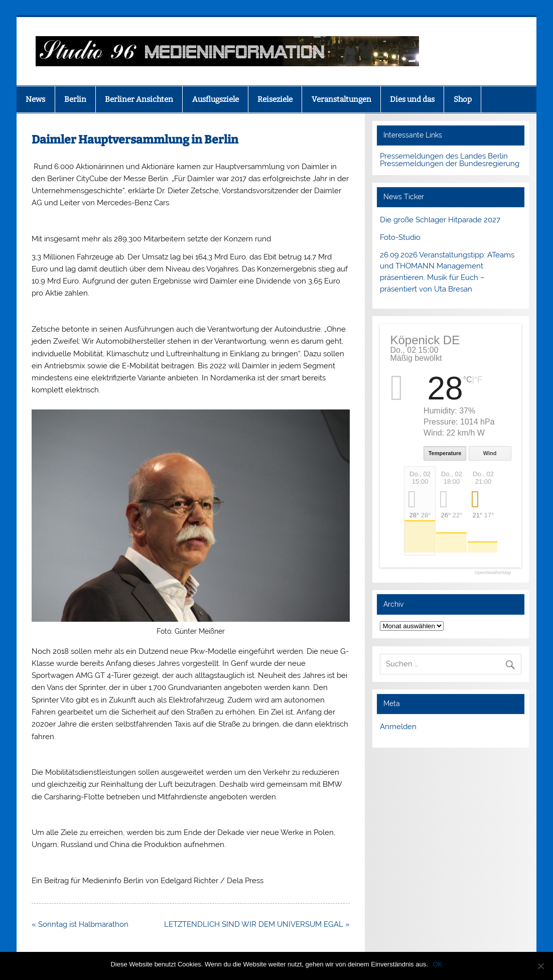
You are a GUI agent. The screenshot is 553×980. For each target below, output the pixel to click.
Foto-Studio (400, 237)
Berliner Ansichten (139, 99)
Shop (463, 99)
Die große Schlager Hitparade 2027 (440, 220)
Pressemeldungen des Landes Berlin (444, 156)
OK (438, 964)
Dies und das (412, 99)
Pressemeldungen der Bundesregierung (450, 164)
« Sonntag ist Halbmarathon (80, 924)
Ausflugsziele (216, 99)
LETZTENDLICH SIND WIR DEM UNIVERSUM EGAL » (257, 924)
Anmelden (398, 727)
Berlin (75, 99)
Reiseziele (275, 99)
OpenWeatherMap (493, 573)
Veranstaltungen (341, 99)
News (35, 99)
